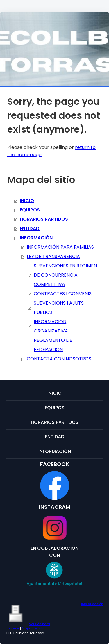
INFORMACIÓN (36, 238)
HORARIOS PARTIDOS (44, 219)
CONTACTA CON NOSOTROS (59, 359)
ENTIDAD (30, 228)
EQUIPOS (30, 210)
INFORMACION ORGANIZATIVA (51, 326)
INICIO (27, 201)
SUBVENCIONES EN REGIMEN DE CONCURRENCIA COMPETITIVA (65, 275)
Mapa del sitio (34, 628)
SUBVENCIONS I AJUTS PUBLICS (59, 308)
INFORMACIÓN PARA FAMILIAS (60, 247)
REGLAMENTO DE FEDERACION (53, 345)
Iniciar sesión (92, 604)
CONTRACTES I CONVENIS (63, 294)
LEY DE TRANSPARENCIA (53, 256)
